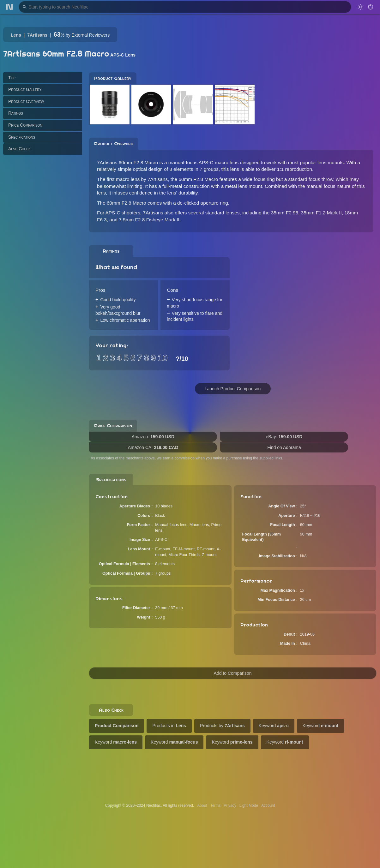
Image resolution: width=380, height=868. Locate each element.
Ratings (16, 113)
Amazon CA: (153, 447)
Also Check (19, 149)
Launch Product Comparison (233, 389)
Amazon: (153, 437)
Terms (216, 805)
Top (12, 78)
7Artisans (37, 35)
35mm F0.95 (285, 213)
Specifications (22, 137)
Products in (169, 726)
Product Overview (26, 101)
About (202, 805)
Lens (16, 35)
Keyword (274, 726)
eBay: (284, 437)
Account (268, 805)
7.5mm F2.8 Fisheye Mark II (149, 220)
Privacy (230, 805)
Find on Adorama (284, 447)
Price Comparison (25, 125)
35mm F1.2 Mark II (321, 213)
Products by (222, 726)
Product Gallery (25, 89)
